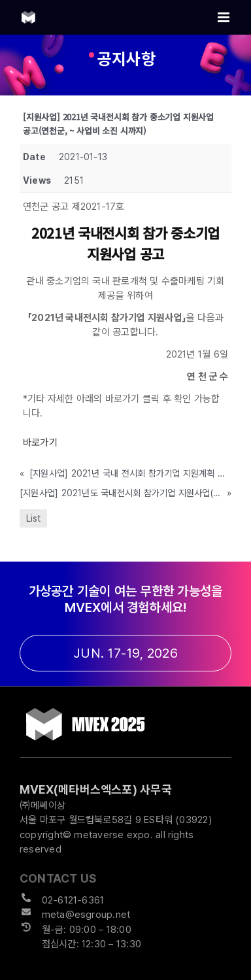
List (33, 518)
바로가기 (40, 443)
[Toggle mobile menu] (225, 17)
